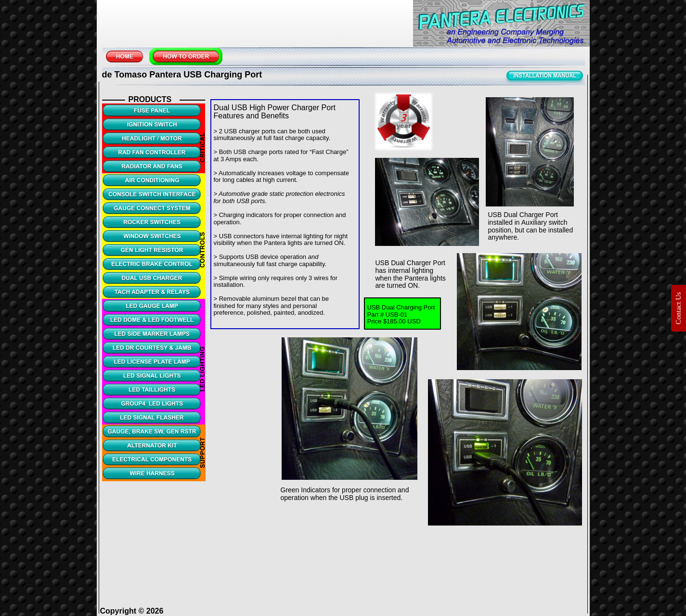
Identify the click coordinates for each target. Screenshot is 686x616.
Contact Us (678, 308)
